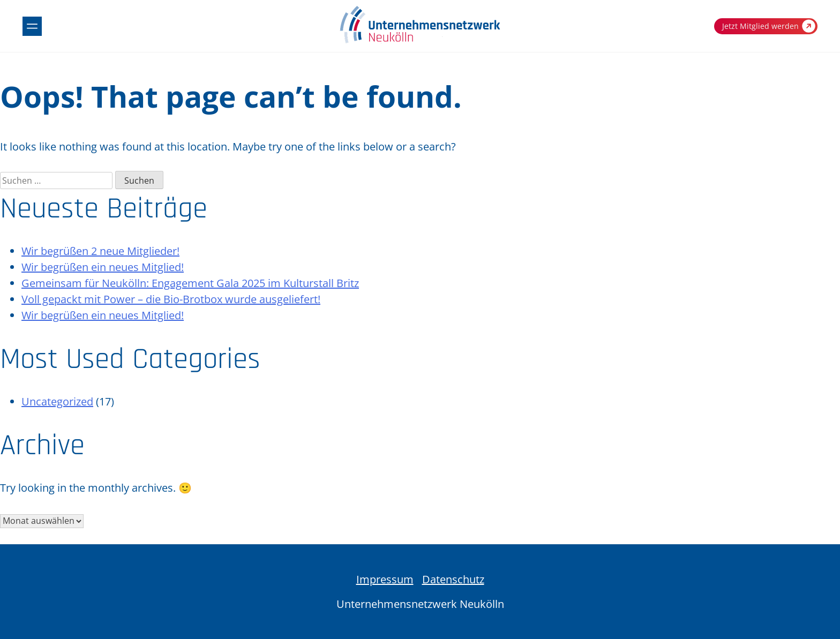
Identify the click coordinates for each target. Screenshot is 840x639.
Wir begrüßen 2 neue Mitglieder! (100, 251)
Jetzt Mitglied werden (769, 26)
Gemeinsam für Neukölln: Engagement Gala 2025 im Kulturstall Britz (190, 283)
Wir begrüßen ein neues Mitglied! (103, 267)
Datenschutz (453, 579)
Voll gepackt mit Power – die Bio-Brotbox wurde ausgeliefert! (171, 299)
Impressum (385, 579)
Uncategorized (57, 401)
